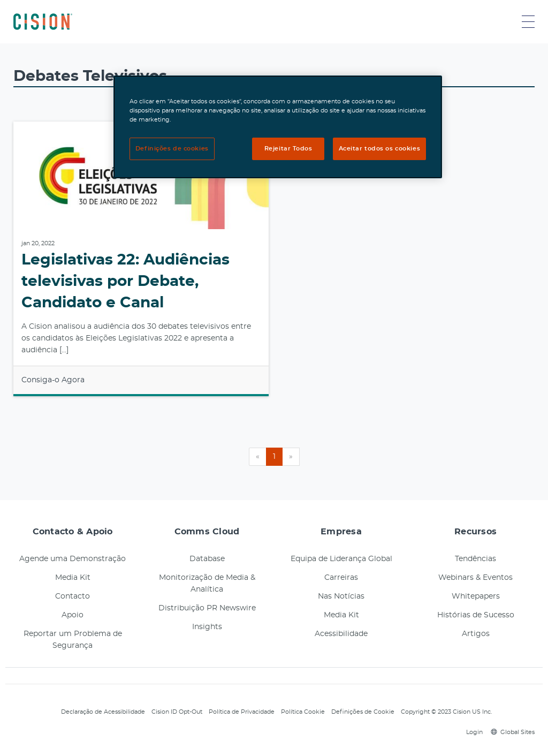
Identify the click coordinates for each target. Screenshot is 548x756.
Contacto (73, 596)
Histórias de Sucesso (476, 615)
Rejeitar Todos (288, 149)
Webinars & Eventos (475, 578)
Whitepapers (476, 596)
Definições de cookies (172, 149)
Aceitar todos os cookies (380, 149)
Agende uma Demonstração (73, 559)
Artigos (476, 634)
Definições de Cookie (363, 712)
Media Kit (73, 578)
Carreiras (341, 578)
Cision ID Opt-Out (177, 712)
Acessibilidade (341, 634)
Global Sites (513, 732)
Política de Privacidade (242, 712)
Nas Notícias (341, 596)
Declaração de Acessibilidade (103, 712)
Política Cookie (303, 712)
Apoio (73, 615)
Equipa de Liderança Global (341, 559)
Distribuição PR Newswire (207, 608)
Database (207, 559)
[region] (278, 127)
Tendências (475, 559)
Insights (207, 627)
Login (473, 732)
